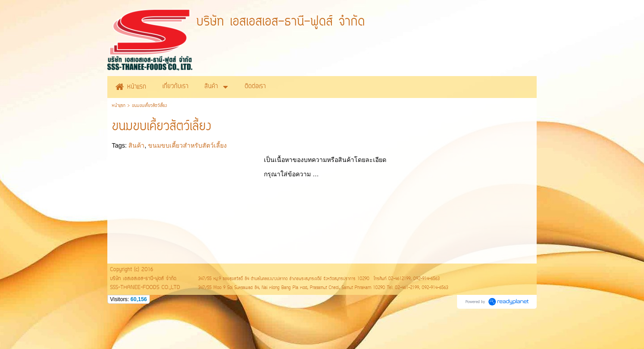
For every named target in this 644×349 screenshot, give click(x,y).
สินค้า (136, 145)
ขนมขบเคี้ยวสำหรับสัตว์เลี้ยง (187, 145)
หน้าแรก (119, 106)
